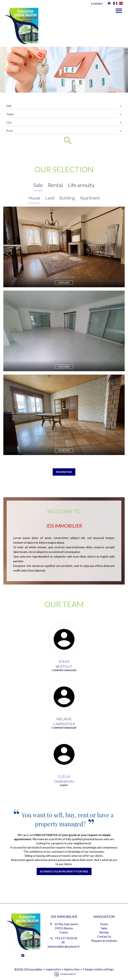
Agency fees (72, 969)
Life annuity (81, 185)
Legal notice (53, 969)
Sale (38, 185)
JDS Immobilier (64, 916)
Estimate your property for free (64, 871)
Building (67, 198)
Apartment (90, 198)
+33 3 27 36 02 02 (66, 938)
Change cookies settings (98, 969)
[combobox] (64, 106)
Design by (68, 974)
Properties (64, 472)
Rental (55, 185)
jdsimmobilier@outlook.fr (64, 947)
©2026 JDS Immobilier (28, 969)
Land (50, 198)
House (34, 198)
